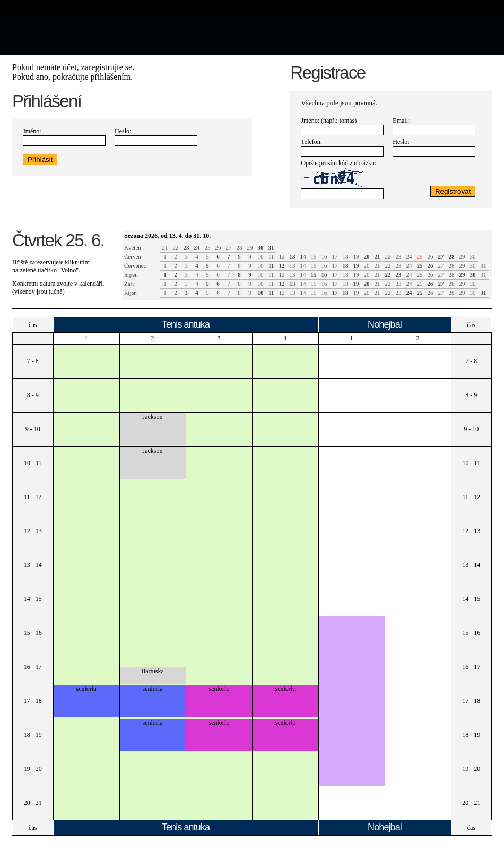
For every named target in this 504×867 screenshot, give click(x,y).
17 (335, 256)
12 (282, 256)
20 (367, 265)
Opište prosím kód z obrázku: (338, 163)
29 (250, 247)
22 (176, 247)
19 (356, 256)
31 (484, 265)
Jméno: (32, 131)
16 (324, 256)
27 (229, 247)
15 (314, 256)
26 (218, 247)
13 (293, 265)
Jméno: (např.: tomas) (329, 121)
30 (473, 256)
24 (409, 256)
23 (399, 256)
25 (208, 247)
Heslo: (123, 131)
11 (271, 256)
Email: (401, 121)
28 (240, 247)
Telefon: (311, 142)
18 (346, 256)
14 (303, 265)
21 (165, 247)
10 (261, 256)
